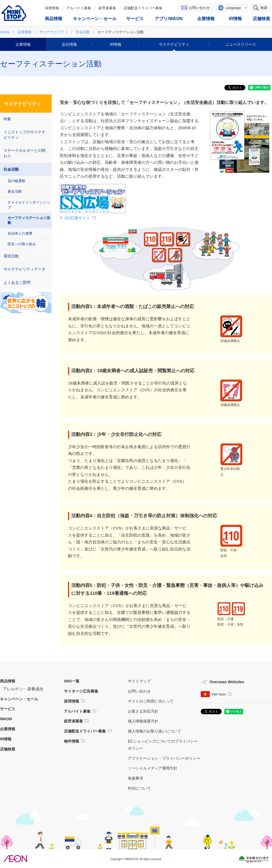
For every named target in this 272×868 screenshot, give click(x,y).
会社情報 (69, 44)
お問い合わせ (199, 8)
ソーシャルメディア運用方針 (153, 768)
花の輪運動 (16, 181)
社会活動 (11, 169)
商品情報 (8, 681)
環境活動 (11, 256)
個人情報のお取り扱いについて (154, 731)
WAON (6, 719)
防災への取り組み (22, 244)
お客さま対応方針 (143, 711)
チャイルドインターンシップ (29, 205)
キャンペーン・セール (19, 699)
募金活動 (15, 191)
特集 (7, 119)
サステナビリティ (174, 44)
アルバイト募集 (79, 8)
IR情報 (116, 44)
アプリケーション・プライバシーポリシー (164, 758)
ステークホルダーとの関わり (24, 153)
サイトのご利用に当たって (151, 701)
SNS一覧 (72, 681)
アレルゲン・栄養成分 (23, 689)
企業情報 (23, 44)
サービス (8, 709)
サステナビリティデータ (24, 269)
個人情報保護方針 (143, 721)
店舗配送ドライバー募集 (143, 8)
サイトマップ (139, 681)
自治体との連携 (20, 233)
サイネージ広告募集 (81, 691)
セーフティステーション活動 (29, 220)
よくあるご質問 (17, 282)
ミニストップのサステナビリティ (24, 135)
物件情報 (72, 741)
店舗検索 (8, 749)
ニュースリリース (241, 44)
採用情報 (52, 8)
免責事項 (135, 778)
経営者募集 (107, 8)
